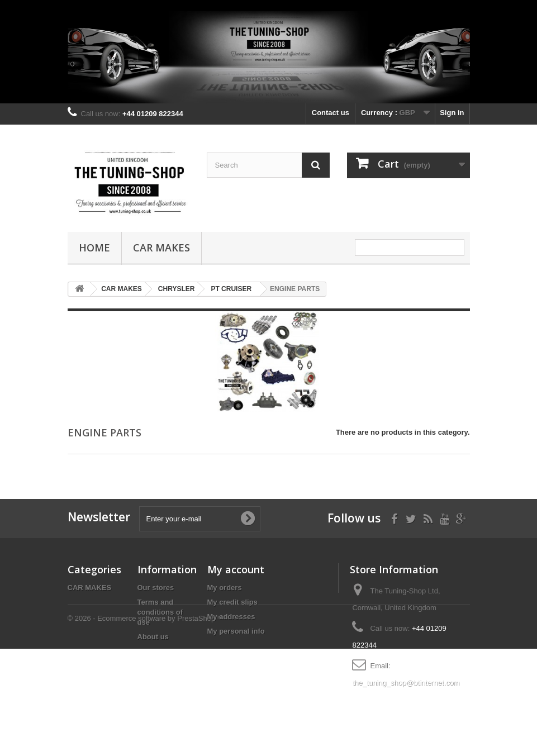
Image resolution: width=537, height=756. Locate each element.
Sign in (452, 113)
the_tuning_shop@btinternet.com (406, 683)
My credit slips (232, 602)
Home (94, 248)
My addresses (231, 617)
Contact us (331, 113)
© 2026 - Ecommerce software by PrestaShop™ (145, 726)
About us (153, 637)
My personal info (236, 631)
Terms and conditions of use (160, 612)
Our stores (156, 588)
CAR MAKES (161, 248)
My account (236, 569)
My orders (225, 588)
